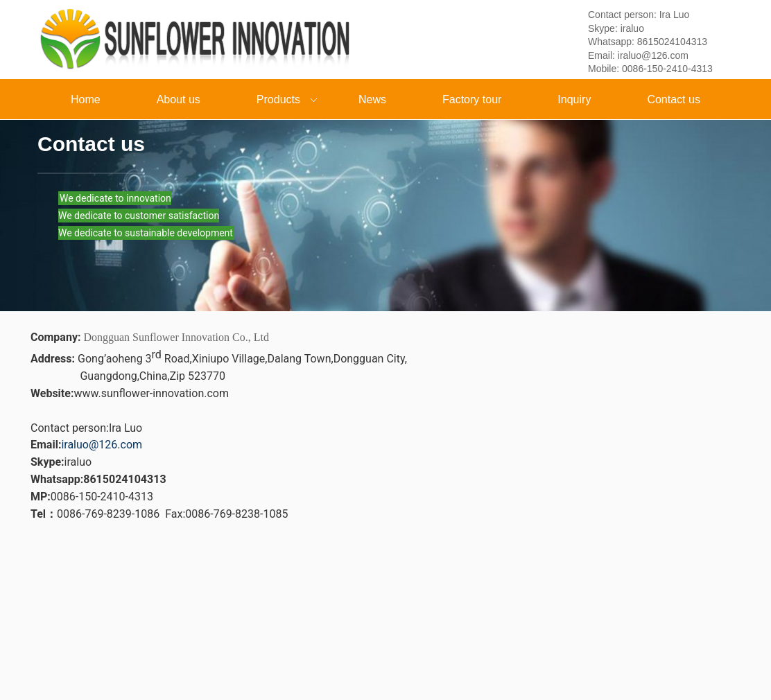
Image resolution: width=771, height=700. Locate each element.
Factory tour (472, 99)
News (372, 99)
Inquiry (574, 99)
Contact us (673, 99)
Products (275, 101)
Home (86, 99)
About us (179, 99)
